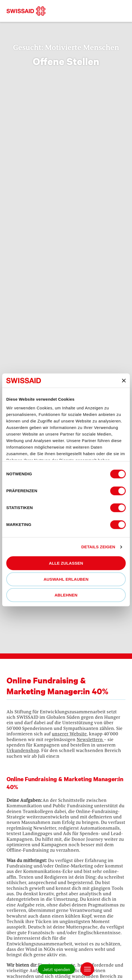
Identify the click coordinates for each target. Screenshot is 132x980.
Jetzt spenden (56, 969)
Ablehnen (66, 595)
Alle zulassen (66, 563)
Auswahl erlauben (66, 579)
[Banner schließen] (124, 381)
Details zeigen (98, 547)
